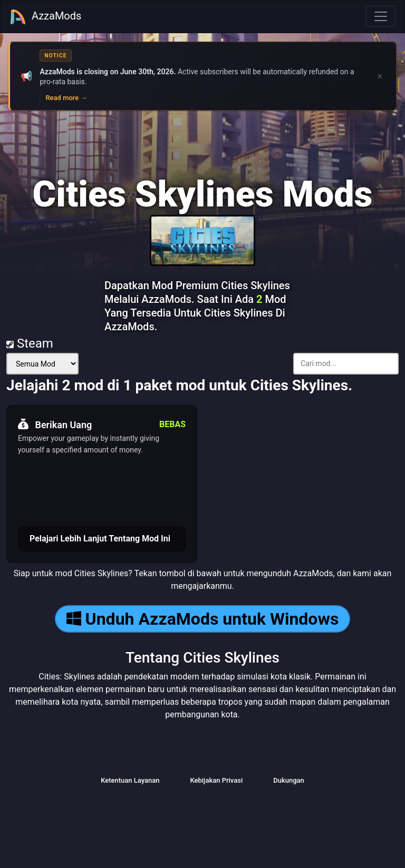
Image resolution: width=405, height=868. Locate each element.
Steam (30, 343)
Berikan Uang (55, 425)
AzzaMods (45, 17)
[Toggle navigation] (381, 16)
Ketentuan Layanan (130, 780)
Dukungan (289, 780)
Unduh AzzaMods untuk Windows (203, 619)
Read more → (66, 98)
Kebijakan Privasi (216, 780)
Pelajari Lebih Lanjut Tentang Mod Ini (100, 539)
